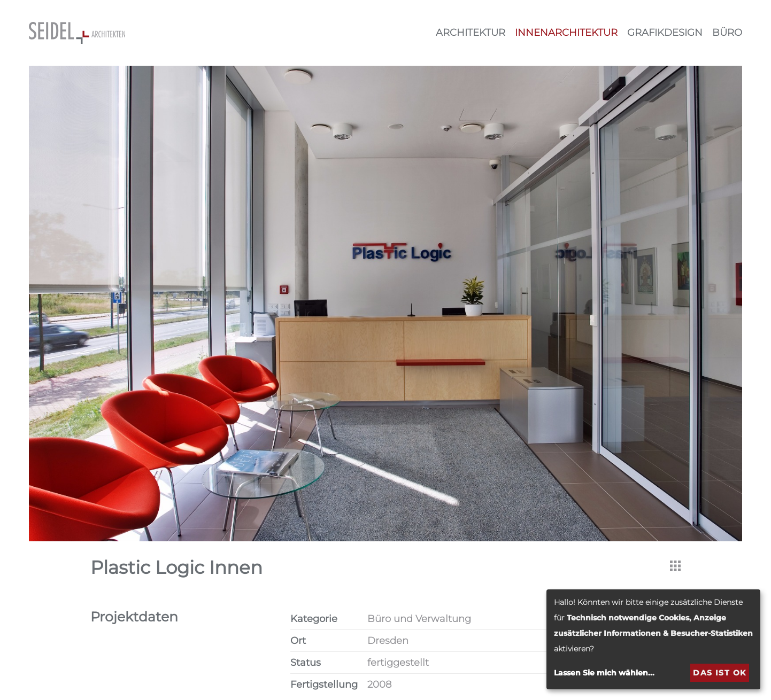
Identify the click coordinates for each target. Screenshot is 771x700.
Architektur (471, 33)
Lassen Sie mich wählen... (604, 673)
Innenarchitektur (566, 33)
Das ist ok (719, 673)
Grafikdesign (665, 33)
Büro (727, 33)
